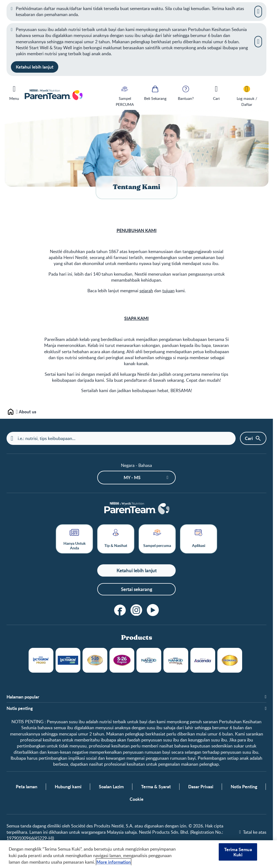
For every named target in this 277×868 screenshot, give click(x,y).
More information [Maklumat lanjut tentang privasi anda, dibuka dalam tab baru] (114, 862)
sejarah (146, 291)
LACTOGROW (41, 660)
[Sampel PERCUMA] (125, 96)
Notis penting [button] (20, 709)
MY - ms (132, 477)
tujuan (168, 291)
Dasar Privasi (201, 787)
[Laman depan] (136, 509)
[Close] (258, 11)
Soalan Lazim (111, 787)
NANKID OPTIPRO (149, 660)
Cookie (137, 799)
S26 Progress (122, 660)
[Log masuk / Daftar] (247, 96)
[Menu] (14, 92)
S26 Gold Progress (95, 660)
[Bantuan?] (186, 93)
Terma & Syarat (156, 787)
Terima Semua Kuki (238, 852)
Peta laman (27, 787)
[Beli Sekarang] (155, 93)
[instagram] (136, 610)
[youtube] (153, 610)
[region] (138, 854)
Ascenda (203, 660)
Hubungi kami (68, 787)
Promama (230, 660)
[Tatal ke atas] (253, 832)
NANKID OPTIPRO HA (176, 660)
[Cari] (216, 93)
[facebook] (120, 610)
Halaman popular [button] (23, 697)
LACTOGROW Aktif (68, 660)
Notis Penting (244, 787)
